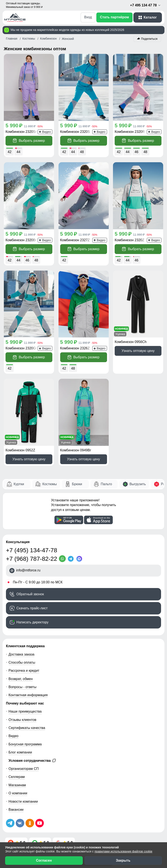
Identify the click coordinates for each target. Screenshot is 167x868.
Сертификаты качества (27, 728)
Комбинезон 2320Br (21, 240)
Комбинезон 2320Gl (21, 348)
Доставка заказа (21, 654)
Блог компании (20, 752)
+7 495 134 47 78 (146, 5)
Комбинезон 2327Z (75, 240)
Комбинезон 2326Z (75, 348)
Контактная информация (28, 695)
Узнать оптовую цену (138, 351)
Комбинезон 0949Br (76, 450)
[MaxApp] (80, 559)
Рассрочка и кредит (24, 671)
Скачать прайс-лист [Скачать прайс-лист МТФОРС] (32, 608)
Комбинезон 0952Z (20, 450)
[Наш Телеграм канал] (10, 823)
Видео (14, 736)
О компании (18, 793)
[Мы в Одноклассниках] (30, 823)
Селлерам (17, 777)
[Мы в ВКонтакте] (20, 823)
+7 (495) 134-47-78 (32, 550)
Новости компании (23, 801)
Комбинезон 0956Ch (131, 342)
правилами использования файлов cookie (123, 851)
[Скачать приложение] (69, 520)
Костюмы (50, 484)
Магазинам (17, 785)
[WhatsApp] (63, 559)
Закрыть (123, 860)
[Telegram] (72, 559)
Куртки (19, 484)
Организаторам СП (24, 769)
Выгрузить (138, 484)
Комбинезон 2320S (75, 132)
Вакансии (16, 810)
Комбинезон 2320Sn (21, 132)
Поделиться (149, 39)
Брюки (77, 484)
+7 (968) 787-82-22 (32, 559)
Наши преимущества (25, 711)
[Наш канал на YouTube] (40, 823)
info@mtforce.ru (28, 570)
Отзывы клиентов (22, 720)
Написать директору (32, 622)
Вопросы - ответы (22, 687)
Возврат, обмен (21, 679)
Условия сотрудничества (32, 760)
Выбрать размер (29, 141)
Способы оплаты (22, 662)
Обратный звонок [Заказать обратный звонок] (30, 594)
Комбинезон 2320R (130, 132)
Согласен (44, 860)
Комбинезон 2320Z (129, 240)
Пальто (106, 484)
